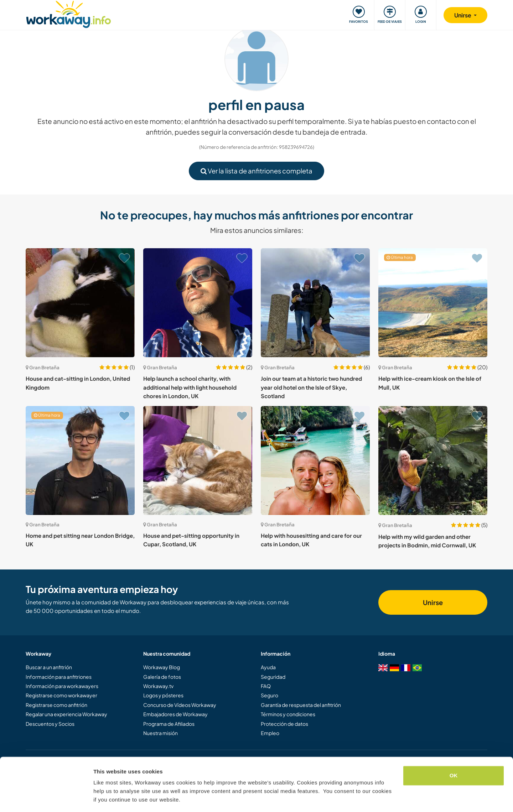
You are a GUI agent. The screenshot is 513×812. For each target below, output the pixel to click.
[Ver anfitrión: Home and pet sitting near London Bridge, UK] (80, 460)
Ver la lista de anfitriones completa (256, 171)
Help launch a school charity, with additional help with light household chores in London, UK (190, 387)
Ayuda (268, 667)
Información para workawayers (62, 686)
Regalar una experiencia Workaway (66, 714)
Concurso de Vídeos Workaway (180, 705)
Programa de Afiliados (169, 724)
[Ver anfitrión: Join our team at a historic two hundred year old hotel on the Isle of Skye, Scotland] (315, 303)
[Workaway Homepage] (69, 13)
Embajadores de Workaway (175, 714)
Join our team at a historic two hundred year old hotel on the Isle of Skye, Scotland (311, 387)
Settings (104, 798)
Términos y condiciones (288, 714)
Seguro (270, 695)
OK (454, 754)
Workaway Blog (162, 667)
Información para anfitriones (59, 677)
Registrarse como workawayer (61, 695)
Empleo (270, 733)
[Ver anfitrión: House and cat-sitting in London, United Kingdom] (80, 303)
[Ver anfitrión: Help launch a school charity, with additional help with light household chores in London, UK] (198, 303)
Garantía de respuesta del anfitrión (301, 705)
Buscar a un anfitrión (49, 667)
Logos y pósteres (163, 695)
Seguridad (273, 677)
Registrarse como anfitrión (56, 705)
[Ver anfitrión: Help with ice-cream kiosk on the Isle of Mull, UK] (433, 303)
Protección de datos (284, 724)
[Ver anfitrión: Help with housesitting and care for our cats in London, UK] (315, 460)
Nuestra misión (160, 733)
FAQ (266, 686)
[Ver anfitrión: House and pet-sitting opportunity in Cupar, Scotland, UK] (198, 460)
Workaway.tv (158, 686)
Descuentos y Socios (50, 724)
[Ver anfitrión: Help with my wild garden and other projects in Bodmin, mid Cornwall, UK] (433, 460)
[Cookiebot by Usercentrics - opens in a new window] (46, 798)
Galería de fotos (162, 677)
